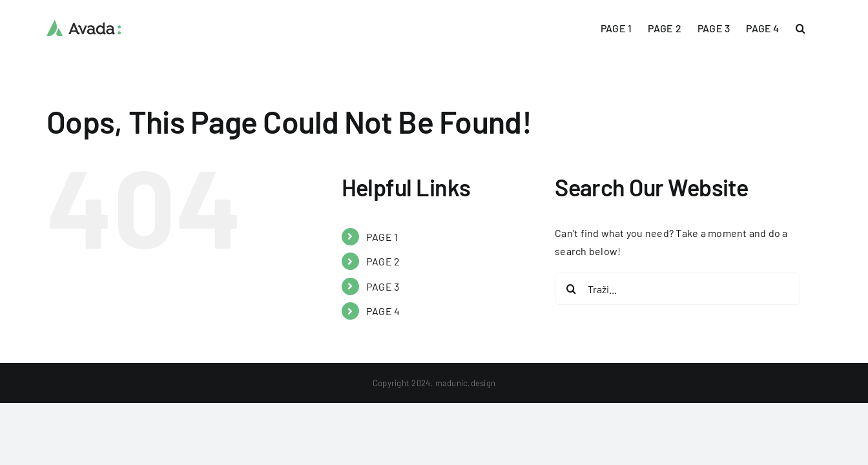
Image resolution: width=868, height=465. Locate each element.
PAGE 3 (383, 286)
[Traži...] (677, 289)
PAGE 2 (383, 261)
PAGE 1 (382, 237)
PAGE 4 (383, 311)
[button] (817, 27)
